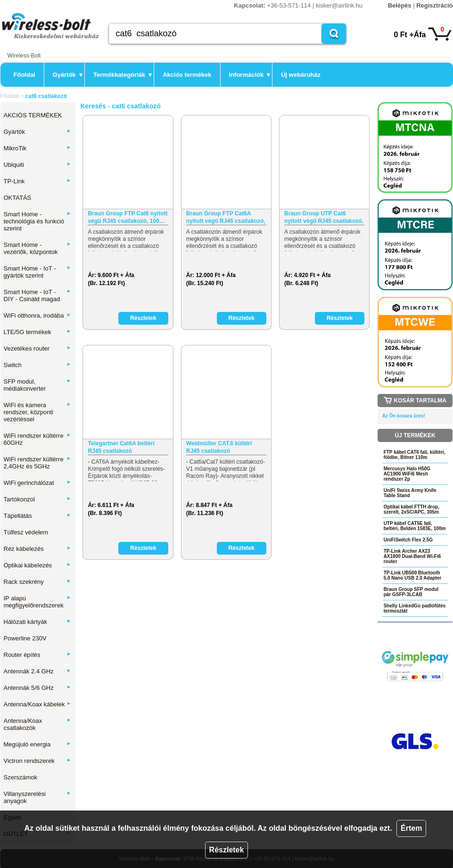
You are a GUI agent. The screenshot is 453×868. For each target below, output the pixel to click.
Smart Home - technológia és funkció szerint (38, 221)
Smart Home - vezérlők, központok (38, 248)
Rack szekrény (38, 582)
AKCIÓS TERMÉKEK (33, 115)
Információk (250, 75)
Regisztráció (434, 5)
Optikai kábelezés (38, 565)
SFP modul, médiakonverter (38, 385)
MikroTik (38, 148)
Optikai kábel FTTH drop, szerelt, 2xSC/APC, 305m (412, 509)
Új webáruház (301, 75)
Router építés (38, 655)
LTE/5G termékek (38, 332)
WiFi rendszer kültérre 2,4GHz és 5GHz (38, 463)
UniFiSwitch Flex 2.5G (408, 540)
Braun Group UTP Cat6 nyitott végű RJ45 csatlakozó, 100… (324, 217)
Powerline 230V (25, 638)
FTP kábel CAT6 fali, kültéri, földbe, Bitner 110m (415, 455)
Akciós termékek (187, 75)
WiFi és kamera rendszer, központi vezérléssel (38, 412)
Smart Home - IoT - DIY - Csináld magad (38, 295)
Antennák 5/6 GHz (38, 688)
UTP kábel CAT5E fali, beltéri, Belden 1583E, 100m (415, 526)
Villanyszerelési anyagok (38, 797)
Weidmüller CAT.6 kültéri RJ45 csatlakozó (219, 447)
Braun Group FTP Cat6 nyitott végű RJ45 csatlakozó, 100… (128, 217)
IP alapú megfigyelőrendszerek (38, 602)
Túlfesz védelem (26, 532)
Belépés (400, 5)
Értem (411, 828)
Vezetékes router (38, 348)
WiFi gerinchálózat (38, 483)
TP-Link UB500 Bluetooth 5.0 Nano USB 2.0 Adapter (412, 575)
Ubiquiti (38, 165)
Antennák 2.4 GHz (38, 671)
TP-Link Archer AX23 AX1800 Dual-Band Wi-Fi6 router (412, 556)
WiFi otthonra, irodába (38, 315)
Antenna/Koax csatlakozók (38, 724)
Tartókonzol (38, 499)
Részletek (227, 850)
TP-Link (38, 181)
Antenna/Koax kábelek (38, 704)
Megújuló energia (38, 744)
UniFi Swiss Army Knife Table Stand (410, 493)
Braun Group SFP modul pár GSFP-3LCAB (411, 592)
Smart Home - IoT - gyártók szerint (38, 272)
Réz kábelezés (38, 549)
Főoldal (25, 75)
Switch (38, 365)
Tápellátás (38, 516)
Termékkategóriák (123, 75)
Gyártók (68, 75)
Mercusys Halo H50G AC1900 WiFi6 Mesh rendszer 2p (407, 474)
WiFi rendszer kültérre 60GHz (38, 439)
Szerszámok (21, 777)
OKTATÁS (18, 198)
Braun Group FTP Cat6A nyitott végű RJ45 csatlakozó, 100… (226, 217)
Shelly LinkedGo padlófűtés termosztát (415, 608)
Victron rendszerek (38, 761)
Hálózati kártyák (38, 622)
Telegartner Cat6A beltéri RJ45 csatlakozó (121, 447)
